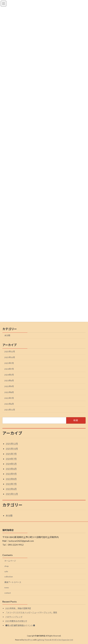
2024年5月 (9, 375)
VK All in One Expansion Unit (62, 640)
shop (6, 566)
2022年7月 (9, 398)
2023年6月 (9, 381)
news (7, 588)
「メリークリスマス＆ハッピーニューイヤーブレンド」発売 (31, 613)
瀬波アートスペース (13, 582)
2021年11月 (10, 410)
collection (9, 577)
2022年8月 (9, 392)
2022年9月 (9, 387)
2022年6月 (9, 404)
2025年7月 (9, 363)
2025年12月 (10, 352)
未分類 (7, 336)
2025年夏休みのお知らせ (16, 621)
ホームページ (10, 561)
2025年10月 (10, 357)
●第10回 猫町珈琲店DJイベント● (20, 625)
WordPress (29, 640)
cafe (6, 571)
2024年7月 (9, 369)
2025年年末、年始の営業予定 (18, 608)
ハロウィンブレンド (14, 617)
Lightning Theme (43, 640)
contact (8, 593)
